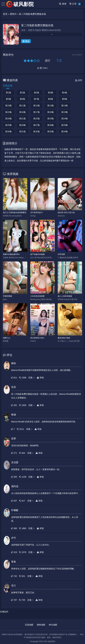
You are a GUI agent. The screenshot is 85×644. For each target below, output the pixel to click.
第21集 (23, 119)
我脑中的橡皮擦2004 (11, 254)
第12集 (37, 106)
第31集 (23, 131)
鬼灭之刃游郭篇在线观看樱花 (15, 213)
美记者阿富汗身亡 (37, 338)
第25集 (8, 125)
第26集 (23, 125)
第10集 (8, 106)
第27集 (37, 125)
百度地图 (29, 625)
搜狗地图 (41, 625)
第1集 (8, 93)
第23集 (51, 119)
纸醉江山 (7, 338)
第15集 (8, 112)
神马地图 (53, 625)
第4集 (65, 93)
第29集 (65, 125)
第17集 (37, 112)
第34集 (65, 131)
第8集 (51, 99)
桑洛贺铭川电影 (64, 338)
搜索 (63, 4)
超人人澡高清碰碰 (65, 296)
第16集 (23, 112)
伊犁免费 (61, 254)
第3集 (51, 93)
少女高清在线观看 (37, 296)
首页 (5, 14)
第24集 (65, 119)
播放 (26, 41)
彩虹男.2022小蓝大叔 (66, 213)
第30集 (8, 131)
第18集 (51, 112)
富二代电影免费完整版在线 (37, 25)
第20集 (8, 119)
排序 (79, 80)
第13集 (51, 106)
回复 (32, 378)
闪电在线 (8, 86)
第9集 (65, 99)
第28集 (51, 125)
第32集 (37, 131)
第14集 (65, 106)
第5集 (8, 99)
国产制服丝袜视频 (37, 254)
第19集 (65, 112)
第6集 (23, 99)
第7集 (37, 99)
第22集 (37, 119)
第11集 (23, 106)
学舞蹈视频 (7, 296)
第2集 (37, 93)
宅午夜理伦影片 (37, 213)
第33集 (51, 131)
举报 (40, 378)
